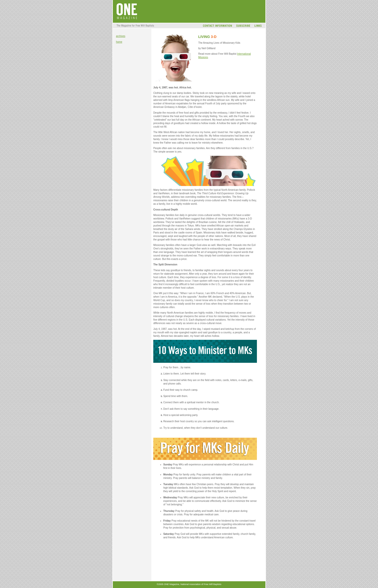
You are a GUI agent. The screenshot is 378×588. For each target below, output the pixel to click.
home (119, 42)
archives (121, 36)
